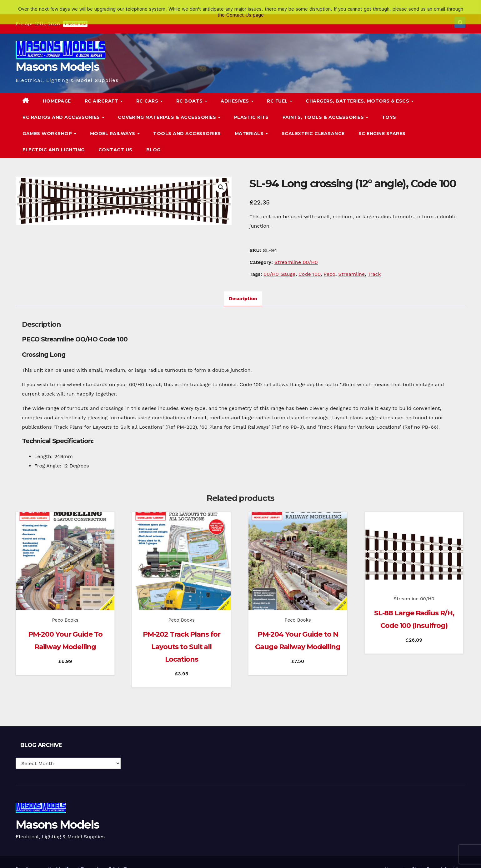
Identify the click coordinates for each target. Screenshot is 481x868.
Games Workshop (48, 125)
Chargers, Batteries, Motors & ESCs (358, 93)
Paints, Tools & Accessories (324, 109)
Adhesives (235, 93)
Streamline (351, 266)
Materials (250, 125)
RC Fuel (278, 93)
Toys (389, 109)
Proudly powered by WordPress (47, 860)
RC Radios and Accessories (62, 109)
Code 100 (310, 266)
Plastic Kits (251, 109)
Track (374, 266)
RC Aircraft (102, 93)
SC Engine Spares (382, 125)
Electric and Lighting (54, 141)
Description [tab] (243, 290)
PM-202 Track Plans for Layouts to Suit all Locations (182, 638)
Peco (329, 266)
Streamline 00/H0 (296, 254)
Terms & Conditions (446, 860)
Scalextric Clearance (313, 125)
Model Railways (113, 125)
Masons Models (57, 58)
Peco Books (65, 612)
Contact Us (115, 141)
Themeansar (136, 860)
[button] (448, 117)
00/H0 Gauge (279, 266)
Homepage (57, 93)
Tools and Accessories (187, 125)
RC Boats (190, 93)
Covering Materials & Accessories (168, 109)
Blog (153, 141)
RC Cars (148, 93)
